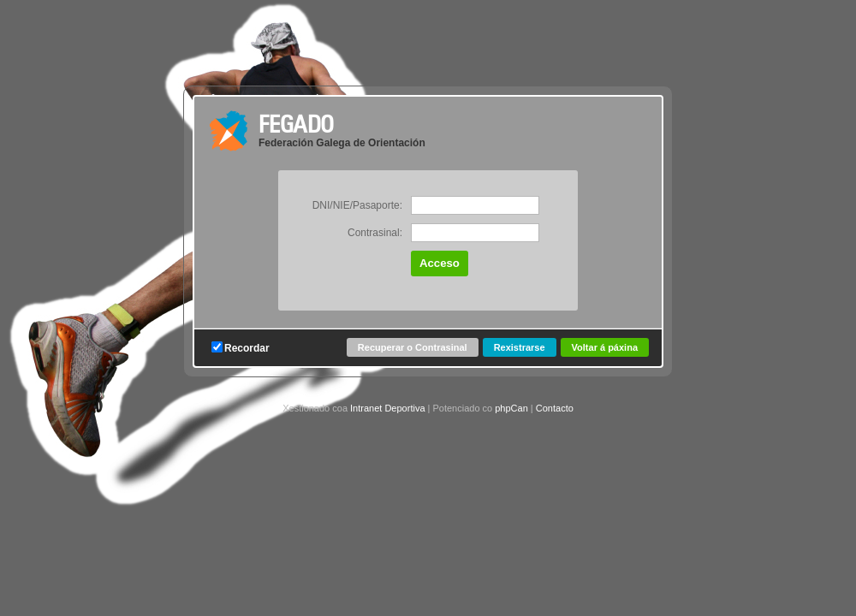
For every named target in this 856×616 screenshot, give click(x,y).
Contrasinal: (375, 233)
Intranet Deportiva (387, 408)
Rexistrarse (520, 347)
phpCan (511, 408)
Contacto (555, 408)
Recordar (241, 348)
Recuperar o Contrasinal (413, 347)
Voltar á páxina (605, 347)
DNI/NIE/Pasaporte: (357, 205)
